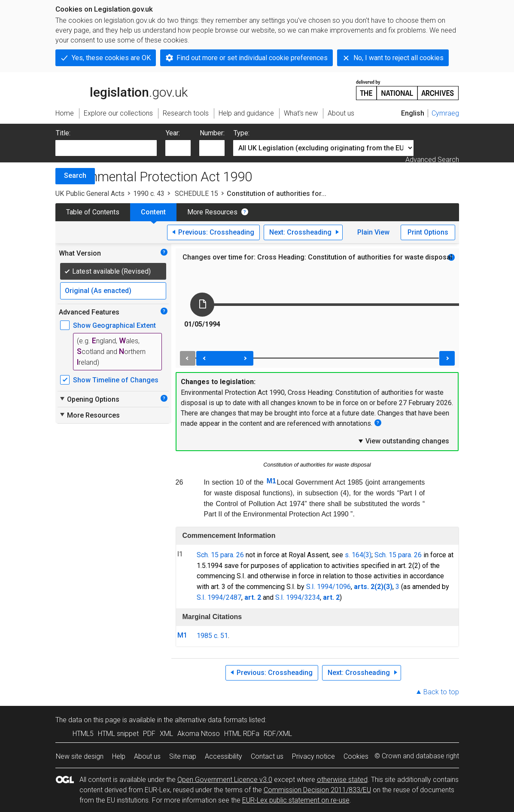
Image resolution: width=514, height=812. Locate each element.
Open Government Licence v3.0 (225, 780)
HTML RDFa (242, 734)
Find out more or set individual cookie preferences (252, 58)
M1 (271, 481)
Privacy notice (313, 756)
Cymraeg (445, 113)
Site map (183, 756)
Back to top (441, 692)
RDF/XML (278, 734)
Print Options (428, 232)
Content (153, 212)
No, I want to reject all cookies (398, 58)
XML (166, 734)
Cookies (356, 756)
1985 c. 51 (212, 636)
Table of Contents (93, 212)
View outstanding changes (403, 441)
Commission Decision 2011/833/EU (317, 790)
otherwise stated (342, 780)
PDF (149, 734)
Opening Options (89, 399)
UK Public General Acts (90, 194)
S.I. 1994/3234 (298, 597)
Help (119, 756)
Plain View (373, 232)
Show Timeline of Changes (116, 380)
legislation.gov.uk (122, 89)
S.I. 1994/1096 (328, 587)
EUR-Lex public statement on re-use (296, 800)
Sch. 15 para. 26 (220, 555)
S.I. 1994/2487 (219, 597)
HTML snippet (118, 734)
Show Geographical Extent (114, 325)
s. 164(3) (358, 555)
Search (75, 176)
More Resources (212, 212)
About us (147, 756)
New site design (80, 756)
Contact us (267, 756)
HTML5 (83, 734)
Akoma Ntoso (199, 734)
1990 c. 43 (149, 194)
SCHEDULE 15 (196, 194)
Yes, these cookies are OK (111, 58)
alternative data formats (211, 720)
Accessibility (224, 756)
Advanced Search (432, 160)
